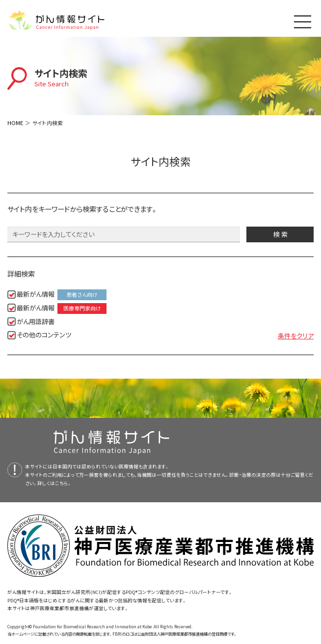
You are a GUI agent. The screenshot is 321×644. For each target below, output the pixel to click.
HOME (15, 123)
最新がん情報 (62, 295)
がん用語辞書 (36, 322)
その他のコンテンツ (44, 335)
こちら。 (63, 483)
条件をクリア (296, 336)
